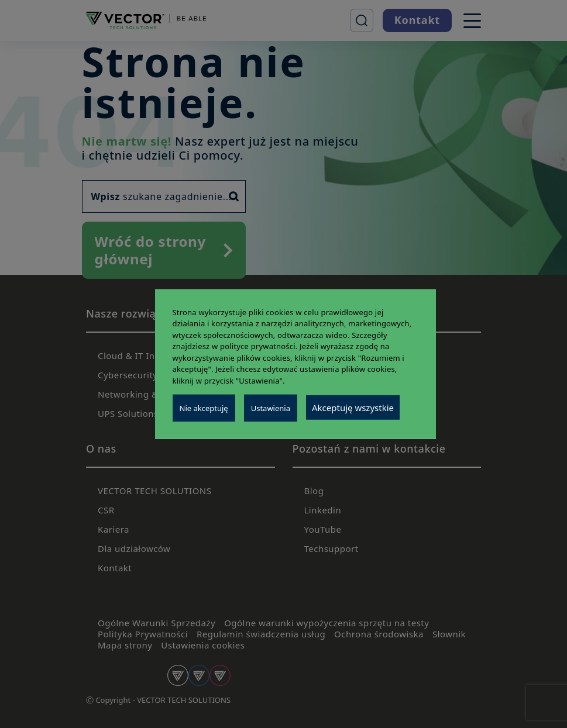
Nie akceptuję (204, 408)
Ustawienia (271, 408)
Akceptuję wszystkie (353, 408)
